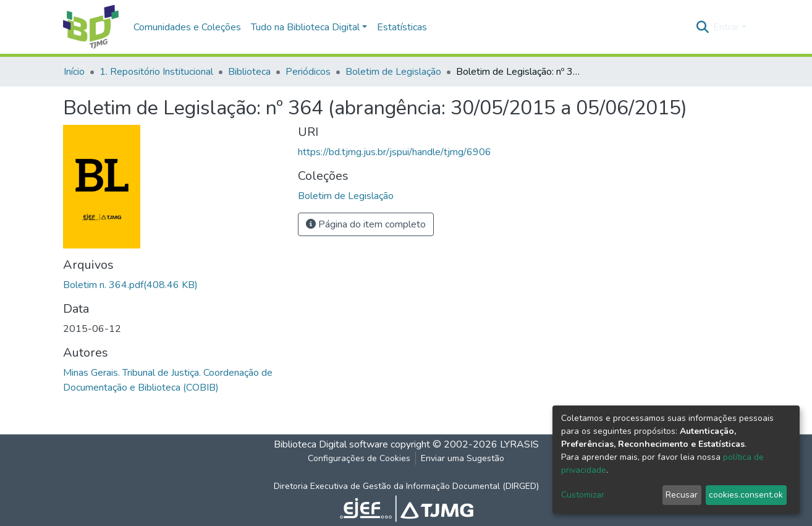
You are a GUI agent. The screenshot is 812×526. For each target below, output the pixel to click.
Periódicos (308, 72)
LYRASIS (519, 444)
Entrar (726, 27)
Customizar (583, 495)
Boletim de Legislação (393, 72)
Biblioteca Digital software (331, 444)
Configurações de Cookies (359, 458)
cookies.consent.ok (746, 495)
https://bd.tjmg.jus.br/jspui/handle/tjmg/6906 (395, 152)
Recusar (682, 495)
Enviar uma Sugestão (463, 458)
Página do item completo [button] (366, 224)
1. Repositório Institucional (156, 72)
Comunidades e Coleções (187, 27)
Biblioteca (249, 72)
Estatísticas (402, 27)
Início (74, 72)
